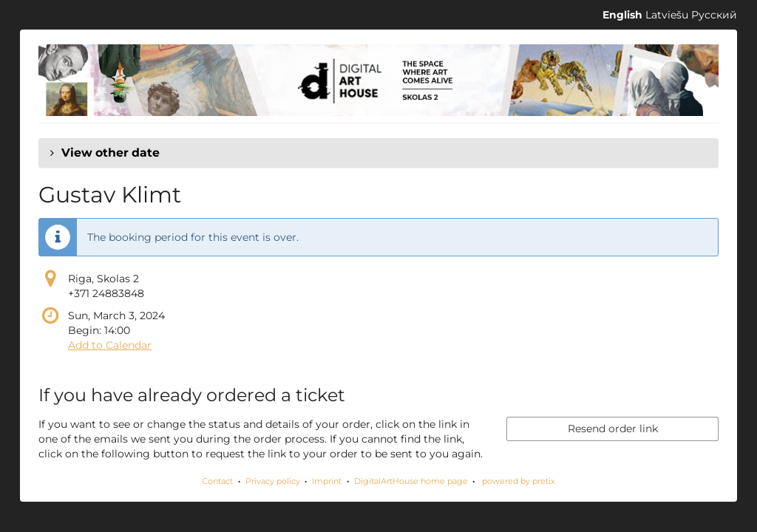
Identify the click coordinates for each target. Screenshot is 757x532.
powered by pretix (519, 481)
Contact (217, 481)
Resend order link (613, 429)
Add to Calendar (110, 345)
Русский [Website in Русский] (714, 15)
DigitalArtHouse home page (411, 481)
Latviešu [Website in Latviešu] (667, 15)
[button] (378, 153)
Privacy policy (273, 481)
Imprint (327, 481)
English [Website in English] (622, 15)
